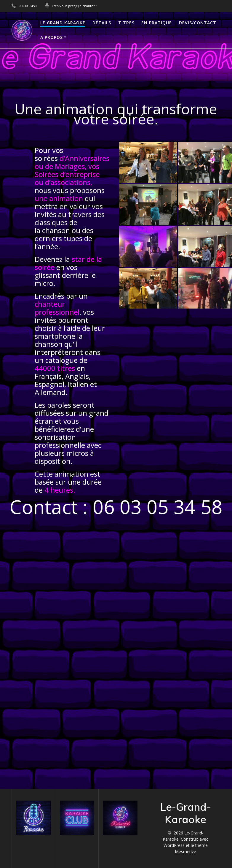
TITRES (126, 23)
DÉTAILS (102, 23)
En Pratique (157, 23)
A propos (52, 37)
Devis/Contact (198, 23)
